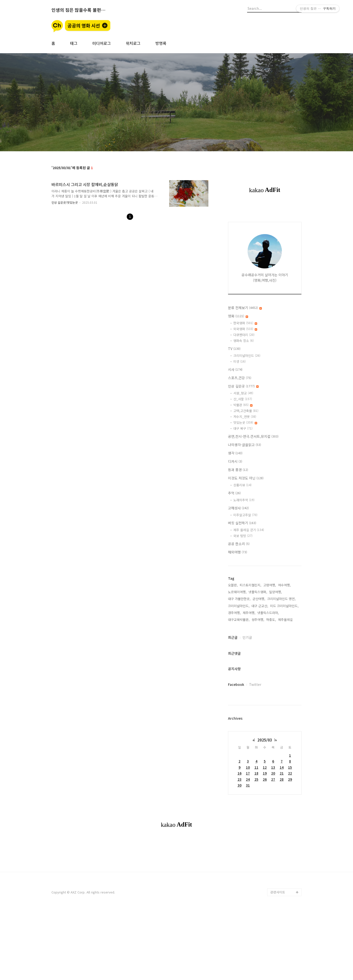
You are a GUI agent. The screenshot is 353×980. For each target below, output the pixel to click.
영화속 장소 (244, 341)
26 (265, 779)
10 (248, 767)
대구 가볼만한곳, (239, 599)
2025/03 (265, 740)
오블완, (233, 585)
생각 (235, 453)
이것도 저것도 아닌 (246, 478)
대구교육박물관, (239, 620)
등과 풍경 (238, 470)
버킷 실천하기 (242, 523)
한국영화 (245, 323)
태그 (74, 43)
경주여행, (234, 613)
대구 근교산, (260, 606)
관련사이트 (278, 961)
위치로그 (133, 43)
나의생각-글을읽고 (245, 445)
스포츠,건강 (240, 378)
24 (248, 779)
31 (248, 785)
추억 (234, 493)
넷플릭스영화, (258, 592)
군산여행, (259, 599)
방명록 (161, 43)
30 (240, 785)
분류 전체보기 (245, 308)
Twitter (255, 684)
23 (240, 779)
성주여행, (258, 620)
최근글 (233, 637)
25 (256, 779)
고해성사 (238, 508)
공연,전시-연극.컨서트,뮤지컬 (253, 436)
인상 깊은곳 (243, 386)
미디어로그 (102, 43)
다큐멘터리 (244, 335)
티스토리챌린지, (251, 585)
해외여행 (238, 552)
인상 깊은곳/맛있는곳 (65, 202)
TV (234, 349)
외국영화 (245, 329)
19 (265, 773)
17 (248, 773)
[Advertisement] (176, 877)
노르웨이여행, (237, 592)
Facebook (236, 684)
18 (256, 773)
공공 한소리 (239, 544)
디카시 (235, 461)
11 (256, 767)
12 (265, 767)
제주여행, (249, 613)
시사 (235, 369)
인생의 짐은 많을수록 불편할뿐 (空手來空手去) (78, 10)
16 (240, 773)
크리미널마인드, (239, 606)
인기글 (247, 637)
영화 (238, 316)
